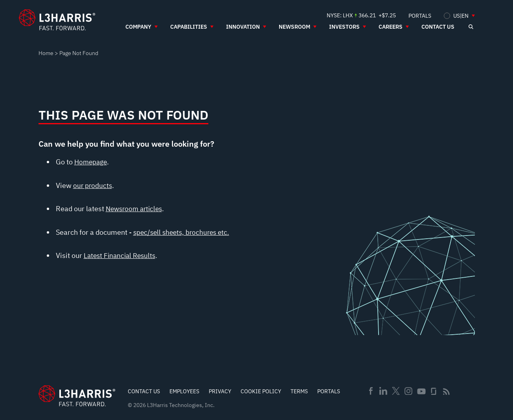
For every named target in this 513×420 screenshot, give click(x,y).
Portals (329, 391)
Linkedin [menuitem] (383, 391)
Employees (184, 391)
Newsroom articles (136, 209)
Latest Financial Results (122, 255)
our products (93, 185)
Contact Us (144, 391)
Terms (299, 391)
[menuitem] (420, 16)
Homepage (92, 162)
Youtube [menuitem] (421, 391)
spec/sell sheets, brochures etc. (184, 232)
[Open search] (471, 27)
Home (46, 53)
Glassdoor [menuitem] (434, 391)
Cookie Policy (261, 391)
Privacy (220, 391)
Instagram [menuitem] (408, 391)
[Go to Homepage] (77, 396)
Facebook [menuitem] (371, 391)
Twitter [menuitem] (396, 391)
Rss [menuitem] (446, 391)
